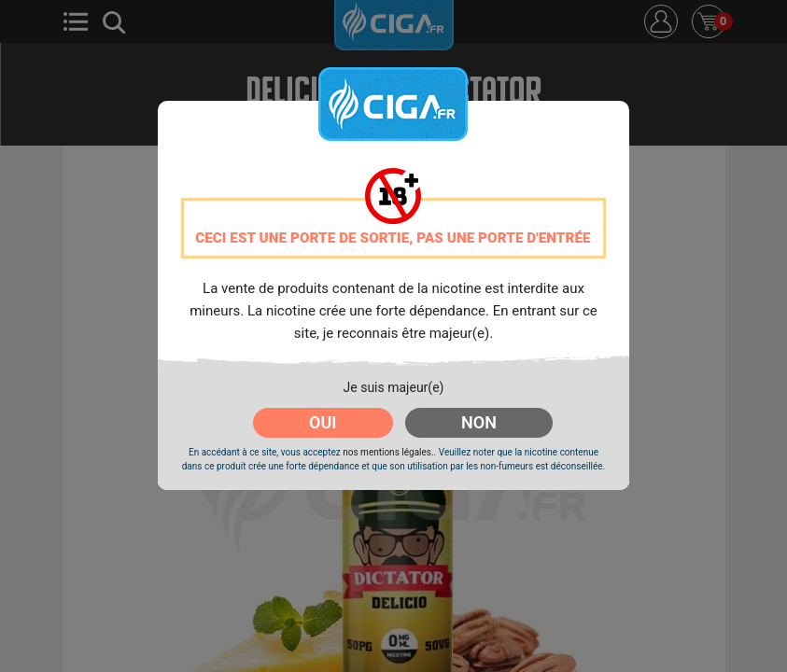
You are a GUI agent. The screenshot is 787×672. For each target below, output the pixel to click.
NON (479, 422)
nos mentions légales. (388, 452)
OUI (323, 422)
